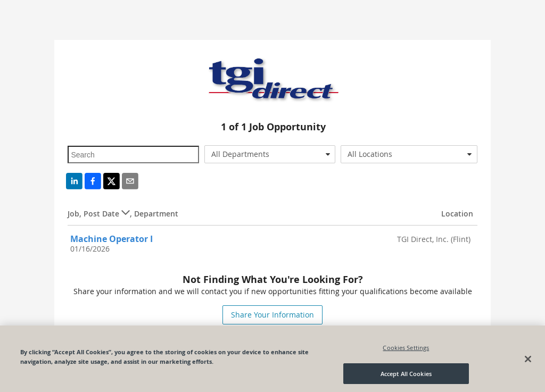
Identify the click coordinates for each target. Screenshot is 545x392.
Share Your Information (272, 315)
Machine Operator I (112, 239)
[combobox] (270, 154)
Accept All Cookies (406, 375)
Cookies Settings (406, 349)
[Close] (528, 360)
